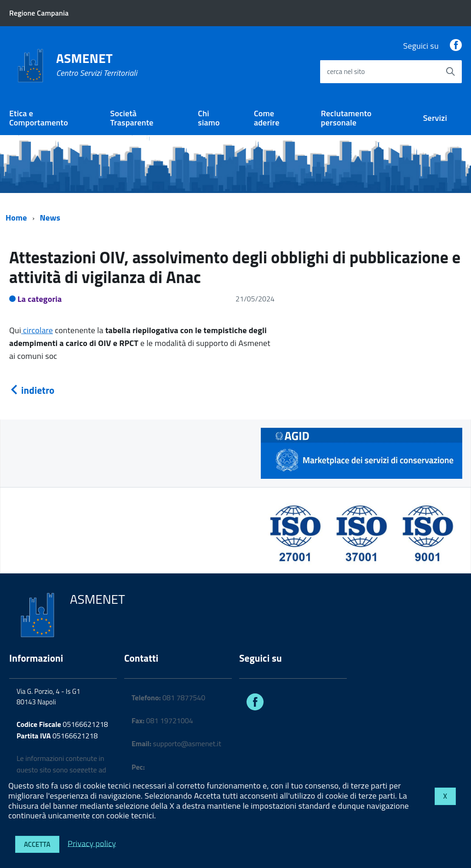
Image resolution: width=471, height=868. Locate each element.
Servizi (435, 118)
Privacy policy (92, 843)
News (50, 218)
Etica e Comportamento (39, 118)
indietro (32, 390)
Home (16, 218)
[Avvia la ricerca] (450, 72)
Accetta (37, 844)
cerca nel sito (346, 71)
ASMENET (97, 65)
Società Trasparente (132, 118)
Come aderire (267, 118)
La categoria (40, 299)
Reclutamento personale (346, 118)
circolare (37, 330)
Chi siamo (209, 118)
